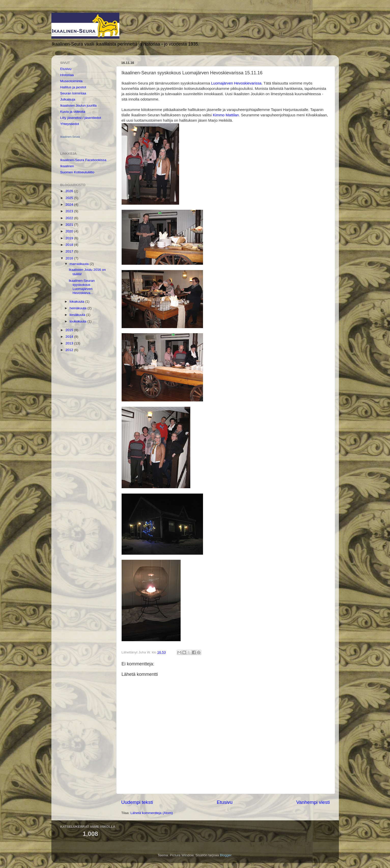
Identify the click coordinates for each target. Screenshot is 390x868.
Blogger (226, 855)
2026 (70, 191)
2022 (70, 218)
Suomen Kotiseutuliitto (77, 172)
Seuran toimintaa (73, 93)
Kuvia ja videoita (73, 112)
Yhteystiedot (70, 124)
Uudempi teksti (137, 802)
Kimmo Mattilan (226, 115)
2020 (70, 231)
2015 (70, 330)
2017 (70, 251)
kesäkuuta (78, 315)
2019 (70, 238)
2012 (70, 350)
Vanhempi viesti (313, 802)
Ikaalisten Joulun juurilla (78, 106)
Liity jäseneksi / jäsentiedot (81, 118)
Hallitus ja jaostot (73, 87)
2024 (70, 205)
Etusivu (225, 802)
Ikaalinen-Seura (70, 137)
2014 (70, 337)
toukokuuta (79, 321)
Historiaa (67, 75)
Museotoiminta (71, 81)
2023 (70, 211)
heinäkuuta (79, 308)
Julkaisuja (68, 99)
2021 (70, 225)
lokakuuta (78, 302)
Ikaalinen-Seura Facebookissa (83, 160)
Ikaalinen (67, 166)
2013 (70, 343)
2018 (70, 245)
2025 (70, 198)
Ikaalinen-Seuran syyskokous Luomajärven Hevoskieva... (82, 287)
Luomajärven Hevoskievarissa (236, 83)
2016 (70, 258)
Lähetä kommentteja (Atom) (152, 813)
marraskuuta (80, 264)
